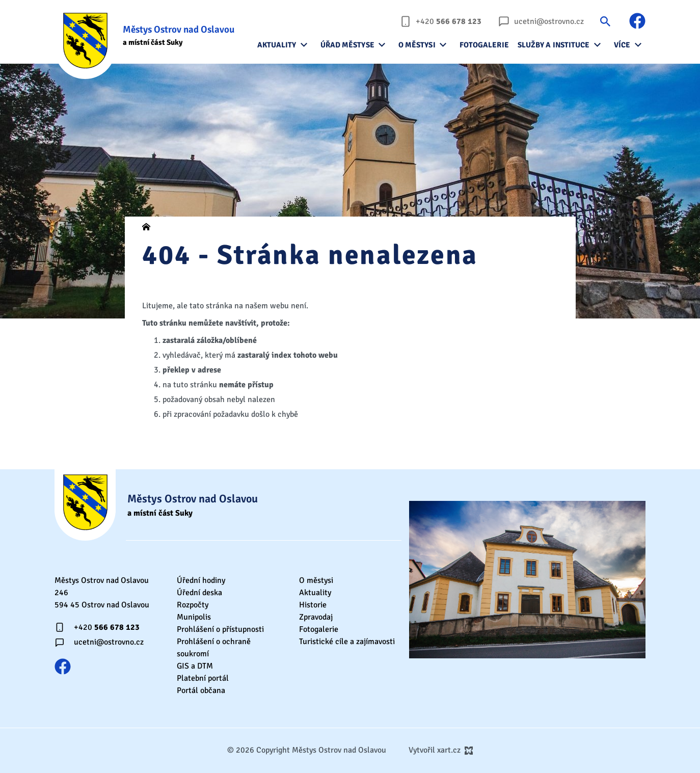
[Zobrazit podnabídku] (304, 45)
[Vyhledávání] (605, 21)
